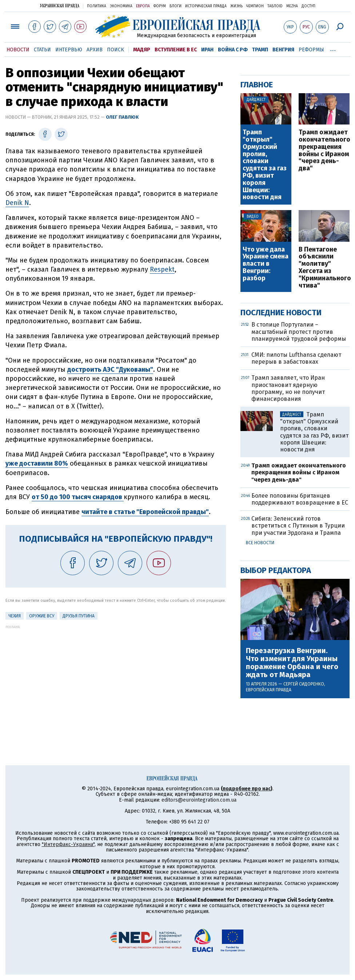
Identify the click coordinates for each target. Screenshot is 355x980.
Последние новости (281, 313)
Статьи (42, 50)
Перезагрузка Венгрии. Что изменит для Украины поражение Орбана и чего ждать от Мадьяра (292, 663)
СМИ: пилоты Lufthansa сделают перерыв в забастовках (296, 358)
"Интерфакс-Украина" (68, 844)
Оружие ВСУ (42, 616)
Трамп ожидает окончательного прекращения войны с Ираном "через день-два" (324, 151)
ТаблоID (275, 6)
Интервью (69, 50)
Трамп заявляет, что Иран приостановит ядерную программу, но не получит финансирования (288, 388)
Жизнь (236, 6)
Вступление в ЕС (176, 50)
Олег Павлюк (122, 117)
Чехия (15, 616)
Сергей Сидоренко (304, 684)
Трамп (260, 50)
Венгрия (283, 50)
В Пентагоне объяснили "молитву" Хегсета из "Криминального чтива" (324, 268)
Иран (207, 50)
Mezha (292, 6)
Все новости (260, 543)
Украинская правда (60, 6)
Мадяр (142, 50)
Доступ (308, 6)
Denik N (17, 203)
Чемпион (255, 6)
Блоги (175, 6)
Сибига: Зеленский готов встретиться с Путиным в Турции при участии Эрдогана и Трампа (298, 525)
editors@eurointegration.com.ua (199, 800)
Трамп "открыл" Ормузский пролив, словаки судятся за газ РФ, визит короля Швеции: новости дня (265, 165)
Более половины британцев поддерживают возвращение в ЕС (300, 499)
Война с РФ (233, 50)
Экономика (121, 6)
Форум (160, 6)
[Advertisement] (116, 680)
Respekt (162, 269)
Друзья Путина (79, 616)
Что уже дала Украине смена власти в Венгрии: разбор (266, 264)
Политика (97, 6)
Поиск (115, 50)
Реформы (311, 50)
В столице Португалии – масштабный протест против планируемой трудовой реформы (299, 331)
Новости (18, 50)
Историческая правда (206, 6)
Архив (95, 50)
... (333, 48)
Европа (143, 6)
